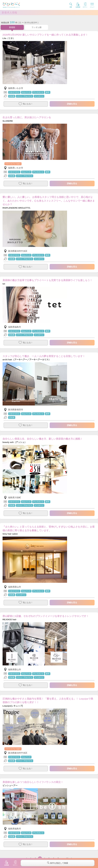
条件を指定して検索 (58, 863)
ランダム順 (37, 27)
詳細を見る (72, 104)
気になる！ (26, 104)
